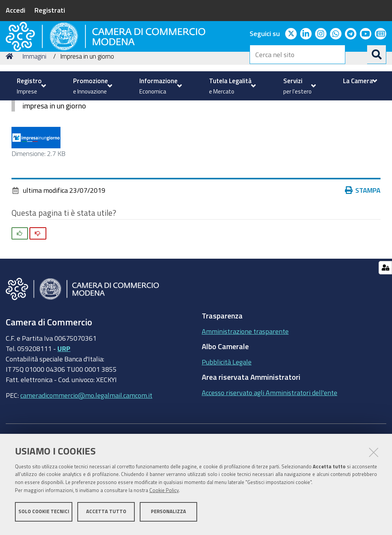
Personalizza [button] (168, 515)
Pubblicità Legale (227, 425)
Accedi (16, 10)
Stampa (363, 253)
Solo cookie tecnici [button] (44, 515)
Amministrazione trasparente (245, 394)
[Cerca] (377, 54)
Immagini (34, 119)
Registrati (50, 10)
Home (11, 119)
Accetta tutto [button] (106, 515)
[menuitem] (30, 86)
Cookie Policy (164, 494)
